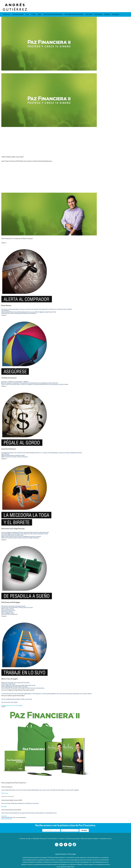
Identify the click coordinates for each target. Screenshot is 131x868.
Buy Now (4, 806)
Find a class (5, 793)
